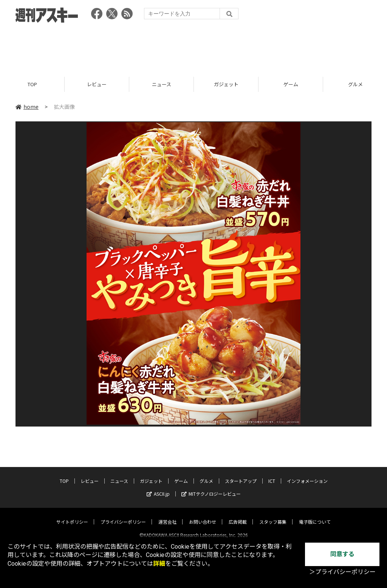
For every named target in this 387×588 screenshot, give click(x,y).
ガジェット (226, 84)
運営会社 (167, 515)
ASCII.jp (158, 487)
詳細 (159, 564)
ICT (272, 474)
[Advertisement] (193, 47)
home (27, 107)
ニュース (162, 84)
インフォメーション (307, 474)
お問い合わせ (203, 515)
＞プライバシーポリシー (342, 572)
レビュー (97, 84)
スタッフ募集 (273, 515)
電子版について (315, 515)
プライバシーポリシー (123, 515)
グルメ (206, 474)
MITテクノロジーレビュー (211, 487)
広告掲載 (238, 515)
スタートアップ (241, 474)
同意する (342, 554)
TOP (32, 84)
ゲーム (291, 84)
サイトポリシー (72, 515)
